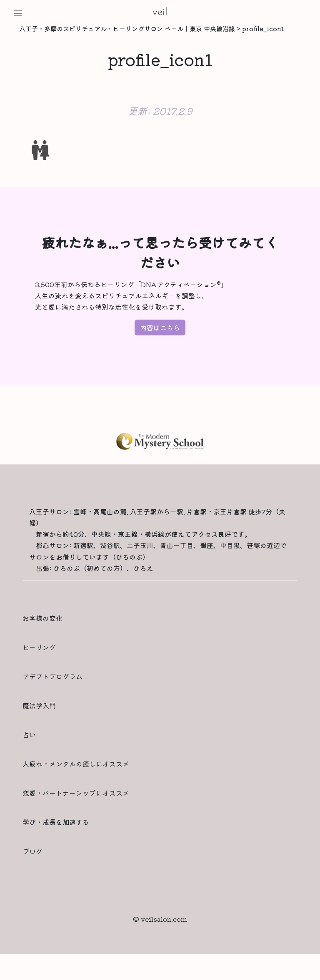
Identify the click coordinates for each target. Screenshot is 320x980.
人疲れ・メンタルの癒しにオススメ (76, 764)
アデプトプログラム (52, 676)
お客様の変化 (42, 618)
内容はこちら (160, 327)
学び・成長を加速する (56, 822)
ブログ (32, 851)
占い (29, 734)
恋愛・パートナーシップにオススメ (76, 793)
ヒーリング (39, 647)
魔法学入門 (39, 705)
